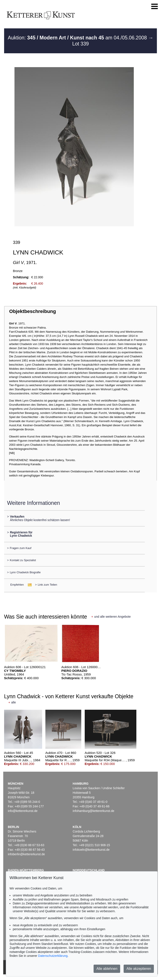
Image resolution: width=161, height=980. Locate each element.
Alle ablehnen (107, 969)
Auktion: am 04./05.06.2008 (78, 38)
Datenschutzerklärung (53, 956)
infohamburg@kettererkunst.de (93, 811)
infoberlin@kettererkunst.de (26, 854)
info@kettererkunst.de (23, 811)
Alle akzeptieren (139, 969)
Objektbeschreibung (32, 311)
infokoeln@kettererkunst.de (91, 850)
